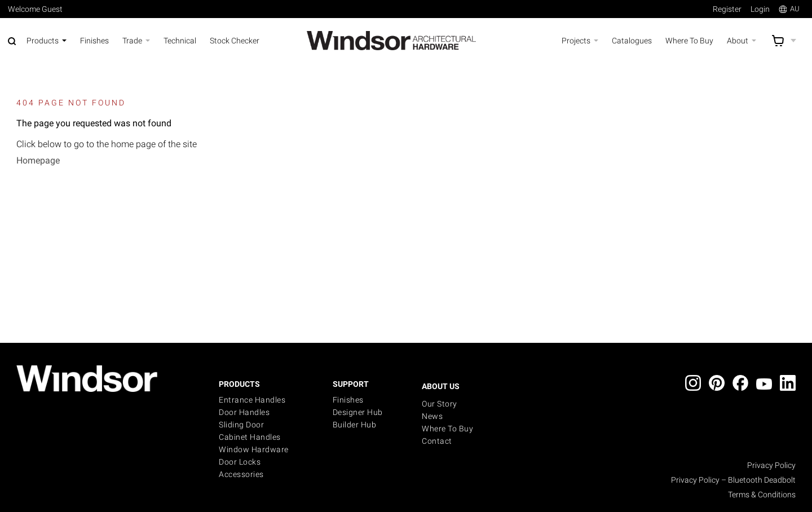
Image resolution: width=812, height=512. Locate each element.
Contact (437, 441)
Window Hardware (254, 449)
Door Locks (240, 462)
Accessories (241, 474)
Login (760, 9)
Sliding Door (241, 425)
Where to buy (447, 429)
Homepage (38, 160)
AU (789, 9)
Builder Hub (355, 425)
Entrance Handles (252, 400)
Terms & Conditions (762, 495)
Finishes (348, 400)
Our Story (440, 404)
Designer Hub (358, 412)
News (432, 416)
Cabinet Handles (250, 437)
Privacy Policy (771, 465)
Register (727, 9)
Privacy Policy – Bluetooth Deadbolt (733, 480)
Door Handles (244, 412)
